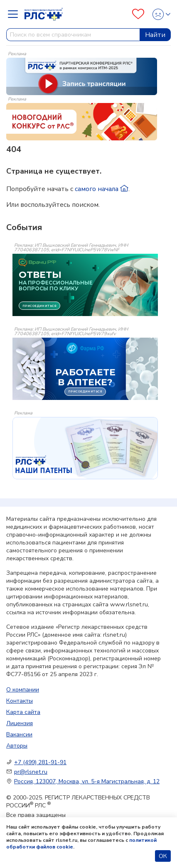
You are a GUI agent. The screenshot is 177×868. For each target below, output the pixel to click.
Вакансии (19, 734)
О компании (23, 690)
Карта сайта (23, 712)
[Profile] (159, 14)
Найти (155, 35)
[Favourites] (138, 14)
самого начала (102, 189)
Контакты (20, 701)
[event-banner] (85, 448)
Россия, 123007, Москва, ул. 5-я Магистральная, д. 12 (87, 781)
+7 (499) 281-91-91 (40, 762)
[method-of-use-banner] (82, 76)
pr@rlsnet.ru (31, 772)
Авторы (17, 746)
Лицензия (20, 723)
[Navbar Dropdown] (15, 14)
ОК (163, 856)
